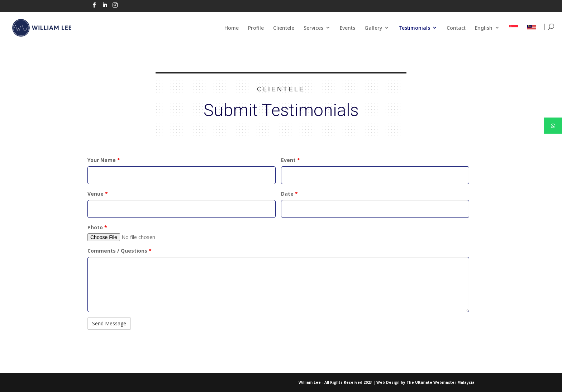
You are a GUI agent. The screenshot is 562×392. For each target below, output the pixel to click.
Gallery (373, 28)
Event (290, 160)
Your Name (104, 160)
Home (232, 28)
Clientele (284, 28)
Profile (256, 28)
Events (347, 28)
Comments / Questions (120, 251)
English (484, 28)
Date (289, 194)
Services (313, 28)
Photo (97, 227)
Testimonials (414, 28)
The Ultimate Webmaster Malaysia (440, 382)
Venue (98, 194)
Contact (456, 28)
